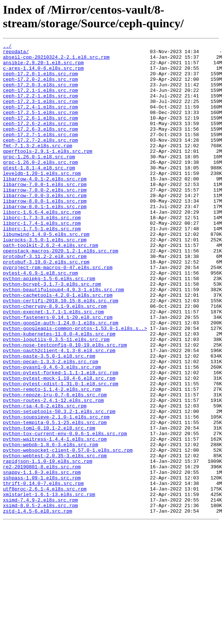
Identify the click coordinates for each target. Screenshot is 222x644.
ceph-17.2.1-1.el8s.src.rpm (40, 100)
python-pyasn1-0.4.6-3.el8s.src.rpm (52, 432)
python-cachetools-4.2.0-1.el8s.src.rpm (58, 346)
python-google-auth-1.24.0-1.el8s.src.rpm (61, 379)
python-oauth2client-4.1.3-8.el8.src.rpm (59, 412)
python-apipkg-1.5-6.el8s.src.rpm (49, 326)
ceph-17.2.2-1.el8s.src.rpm (40, 107)
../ (7, 47)
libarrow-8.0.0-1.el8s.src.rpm (45, 233)
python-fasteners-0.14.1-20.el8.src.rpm (58, 372)
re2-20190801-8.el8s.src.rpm (42, 552)
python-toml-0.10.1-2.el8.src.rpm (49, 505)
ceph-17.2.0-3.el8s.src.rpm (40, 93)
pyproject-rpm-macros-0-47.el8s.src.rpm (58, 313)
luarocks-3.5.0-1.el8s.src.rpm (45, 279)
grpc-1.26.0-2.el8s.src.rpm (40, 186)
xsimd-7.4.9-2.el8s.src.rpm (40, 592)
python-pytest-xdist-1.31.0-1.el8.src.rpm (61, 452)
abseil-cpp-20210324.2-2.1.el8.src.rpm (56, 60)
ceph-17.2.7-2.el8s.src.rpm (40, 160)
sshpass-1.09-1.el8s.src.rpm (42, 565)
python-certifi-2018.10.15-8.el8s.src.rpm (61, 352)
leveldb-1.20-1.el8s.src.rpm (42, 200)
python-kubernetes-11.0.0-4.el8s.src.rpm (59, 392)
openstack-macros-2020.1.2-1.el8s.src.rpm (61, 293)
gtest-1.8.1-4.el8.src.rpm (39, 193)
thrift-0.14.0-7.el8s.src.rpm (43, 572)
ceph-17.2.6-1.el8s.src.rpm (40, 133)
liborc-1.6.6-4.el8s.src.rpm (42, 246)
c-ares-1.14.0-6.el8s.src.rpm (43, 73)
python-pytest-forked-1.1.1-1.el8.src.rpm (61, 439)
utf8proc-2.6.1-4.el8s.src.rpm (45, 578)
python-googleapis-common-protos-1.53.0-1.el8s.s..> (75, 386)
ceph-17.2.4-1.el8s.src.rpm (40, 120)
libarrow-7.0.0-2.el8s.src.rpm (45, 220)
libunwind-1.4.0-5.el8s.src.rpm (46, 273)
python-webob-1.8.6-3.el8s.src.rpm (50, 525)
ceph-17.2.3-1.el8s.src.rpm (40, 113)
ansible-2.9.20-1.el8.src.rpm (43, 67)
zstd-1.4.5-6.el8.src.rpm (37, 605)
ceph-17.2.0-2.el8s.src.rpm (40, 87)
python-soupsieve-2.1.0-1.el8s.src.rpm (56, 492)
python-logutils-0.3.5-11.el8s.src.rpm (56, 399)
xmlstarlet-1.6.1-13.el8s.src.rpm (49, 585)
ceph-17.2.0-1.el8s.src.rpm (40, 80)
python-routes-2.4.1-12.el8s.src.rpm (53, 472)
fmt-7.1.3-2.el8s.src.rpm (37, 166)
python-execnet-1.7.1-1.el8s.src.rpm (53, 366)
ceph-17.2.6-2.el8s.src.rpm (40, 140)
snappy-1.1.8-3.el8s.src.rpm (42, 558)
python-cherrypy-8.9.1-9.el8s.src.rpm (55, 359)
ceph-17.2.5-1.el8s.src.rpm (40, 127)
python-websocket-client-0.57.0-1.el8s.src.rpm (68, 532)
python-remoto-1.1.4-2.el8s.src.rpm (52, 459)
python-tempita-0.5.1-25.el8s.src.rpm (55, 499)
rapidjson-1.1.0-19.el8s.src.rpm (48, 545)
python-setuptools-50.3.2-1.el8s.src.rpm (59, 485)
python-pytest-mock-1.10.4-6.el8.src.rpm (59, 445)
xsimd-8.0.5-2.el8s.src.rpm (40, 598)
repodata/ (16, 54)
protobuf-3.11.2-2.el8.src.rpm (45, 299)
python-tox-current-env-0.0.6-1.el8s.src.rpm (65, 512)
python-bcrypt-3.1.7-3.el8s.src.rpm (52, 333)
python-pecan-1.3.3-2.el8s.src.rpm (50, 426)
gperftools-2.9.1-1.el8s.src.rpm (48, 173)
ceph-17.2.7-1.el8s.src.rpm (40, 153)
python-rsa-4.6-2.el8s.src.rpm (45, 479)
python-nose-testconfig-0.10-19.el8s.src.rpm (65, 406)
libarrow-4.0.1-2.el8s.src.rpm (45, 206)
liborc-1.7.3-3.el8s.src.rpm (42, 253)
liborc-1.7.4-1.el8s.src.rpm (42, 259)
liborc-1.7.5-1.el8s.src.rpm (42, 266)
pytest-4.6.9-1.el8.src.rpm (40, 319)
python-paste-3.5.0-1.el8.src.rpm (49, 419)
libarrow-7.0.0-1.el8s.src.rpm (45, 213)
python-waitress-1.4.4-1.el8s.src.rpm (55, 519)
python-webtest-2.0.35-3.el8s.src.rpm (55, 538)
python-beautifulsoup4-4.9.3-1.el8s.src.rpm (64, 339)
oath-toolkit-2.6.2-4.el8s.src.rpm (50, 286)
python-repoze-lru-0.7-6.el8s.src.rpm (55, 465)
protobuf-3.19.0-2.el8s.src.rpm (46, 306)
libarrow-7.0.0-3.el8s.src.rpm (45, 226)
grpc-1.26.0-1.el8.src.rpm (39, 180)
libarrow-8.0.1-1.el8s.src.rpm (45, 240)
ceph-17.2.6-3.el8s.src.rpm (40, 147)
